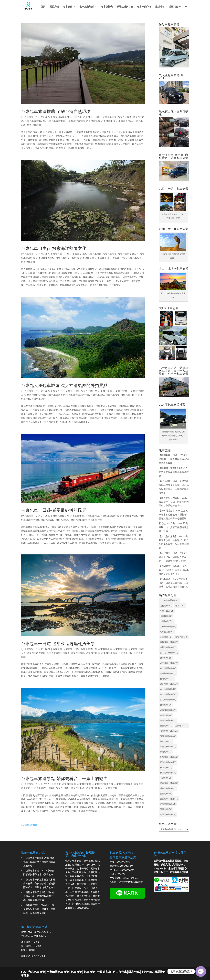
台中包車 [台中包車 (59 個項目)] (166, 658)
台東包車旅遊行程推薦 (67, 258)
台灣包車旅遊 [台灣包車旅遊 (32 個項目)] (168, 720)
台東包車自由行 (124, 121)
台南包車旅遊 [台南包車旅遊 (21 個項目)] (168, 710)
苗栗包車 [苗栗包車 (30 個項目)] (166, 794)
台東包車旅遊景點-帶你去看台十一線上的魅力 (64, 778)
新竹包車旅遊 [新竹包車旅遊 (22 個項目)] (168, 762)
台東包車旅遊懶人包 (35, 121)
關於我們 (54, 7)
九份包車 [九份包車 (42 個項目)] (166, 606)
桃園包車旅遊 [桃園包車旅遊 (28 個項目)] (168, 773)
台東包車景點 (93, 121)
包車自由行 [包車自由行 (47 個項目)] (167, 632)
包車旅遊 (29, 117)
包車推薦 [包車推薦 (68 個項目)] (166, 616)
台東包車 (77, 117)
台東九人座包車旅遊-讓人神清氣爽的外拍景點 (64, 385)
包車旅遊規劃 (87, 7)
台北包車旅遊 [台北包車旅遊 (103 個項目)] (169, 694)
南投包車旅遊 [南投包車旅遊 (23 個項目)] (168, 647)
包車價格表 (107, 7)
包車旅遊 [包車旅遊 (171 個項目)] (167, 621)
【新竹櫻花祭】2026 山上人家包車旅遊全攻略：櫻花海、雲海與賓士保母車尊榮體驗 (174, 514)
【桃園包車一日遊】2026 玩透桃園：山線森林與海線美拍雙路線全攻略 (174, 459)
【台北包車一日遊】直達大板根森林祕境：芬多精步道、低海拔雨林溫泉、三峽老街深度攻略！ (39, 883)
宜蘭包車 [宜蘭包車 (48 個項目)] (181, 726)
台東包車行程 (135, 258)
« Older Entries (29, 825)
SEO (24, 972)
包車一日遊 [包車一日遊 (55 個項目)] (167, 611)
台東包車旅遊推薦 (56, 121)
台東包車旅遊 (110, 254)
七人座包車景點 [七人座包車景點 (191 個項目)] (170, 600)
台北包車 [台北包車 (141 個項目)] (167, 679)
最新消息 (160, 7)
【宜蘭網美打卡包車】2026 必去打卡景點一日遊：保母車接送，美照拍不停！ (174, 570)
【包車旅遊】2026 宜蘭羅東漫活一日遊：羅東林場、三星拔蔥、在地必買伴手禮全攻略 (174, 583)
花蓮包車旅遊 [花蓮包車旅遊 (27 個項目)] (168, 788)
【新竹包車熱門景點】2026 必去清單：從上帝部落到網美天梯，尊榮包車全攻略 (174, 502)
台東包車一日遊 (91, 117)
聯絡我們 (173, 7)
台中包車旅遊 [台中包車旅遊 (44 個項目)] (168, 668)
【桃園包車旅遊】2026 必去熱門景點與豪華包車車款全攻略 (174, 472)
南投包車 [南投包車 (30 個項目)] (181, 637)
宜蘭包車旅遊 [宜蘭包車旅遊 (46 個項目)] (168, 736)
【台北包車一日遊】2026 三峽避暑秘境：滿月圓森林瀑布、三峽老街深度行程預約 (173, 557)
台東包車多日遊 (108, 117)
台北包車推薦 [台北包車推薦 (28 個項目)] (168, 689)
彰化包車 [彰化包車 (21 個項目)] (166, 741)
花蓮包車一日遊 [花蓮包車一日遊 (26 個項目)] (169, 783)
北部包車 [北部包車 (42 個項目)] (166, 637)
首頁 (43, 7)
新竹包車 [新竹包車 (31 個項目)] (166, 752)
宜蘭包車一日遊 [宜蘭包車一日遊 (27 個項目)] (169, 731)
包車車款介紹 (144, 7)
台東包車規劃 (34, 125)
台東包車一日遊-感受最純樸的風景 (54, 510)
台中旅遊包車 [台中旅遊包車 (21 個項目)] (168, 673)
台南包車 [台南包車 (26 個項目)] (166, 705)
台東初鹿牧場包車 (62, 117)
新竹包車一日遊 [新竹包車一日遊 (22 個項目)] (169, 757)
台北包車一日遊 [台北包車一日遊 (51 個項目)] (169, 684)
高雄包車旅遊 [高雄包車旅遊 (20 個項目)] (168, 814)
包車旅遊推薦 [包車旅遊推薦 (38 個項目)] (168, 626)
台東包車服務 (108, 121)
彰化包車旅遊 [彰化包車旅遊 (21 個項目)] (168, 746)
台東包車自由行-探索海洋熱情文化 (54, 248)
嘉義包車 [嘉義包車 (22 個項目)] (166, 726)
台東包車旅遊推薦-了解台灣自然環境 (56, 111)
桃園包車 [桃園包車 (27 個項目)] (166, 767)
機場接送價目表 (125, 7)
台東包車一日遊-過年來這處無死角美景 (58, 643)
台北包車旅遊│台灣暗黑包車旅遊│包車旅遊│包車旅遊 (62, 972)
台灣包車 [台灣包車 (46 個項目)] (166, 715)
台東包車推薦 (125, 117)
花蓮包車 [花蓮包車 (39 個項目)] (166, 778)
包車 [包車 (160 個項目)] (180, 606)
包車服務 (68, 7)
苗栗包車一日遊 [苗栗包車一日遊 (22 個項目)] (169, 799)
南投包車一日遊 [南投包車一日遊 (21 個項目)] (169, 642)
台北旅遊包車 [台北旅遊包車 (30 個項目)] (168, 699)
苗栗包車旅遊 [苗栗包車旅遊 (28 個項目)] (168, 804)
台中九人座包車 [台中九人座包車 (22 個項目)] (169, 653)
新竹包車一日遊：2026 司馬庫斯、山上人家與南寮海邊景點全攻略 (174, 527)
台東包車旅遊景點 (75, 121)
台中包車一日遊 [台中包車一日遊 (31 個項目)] (169, 663)
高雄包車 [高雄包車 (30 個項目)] (166, 809)
